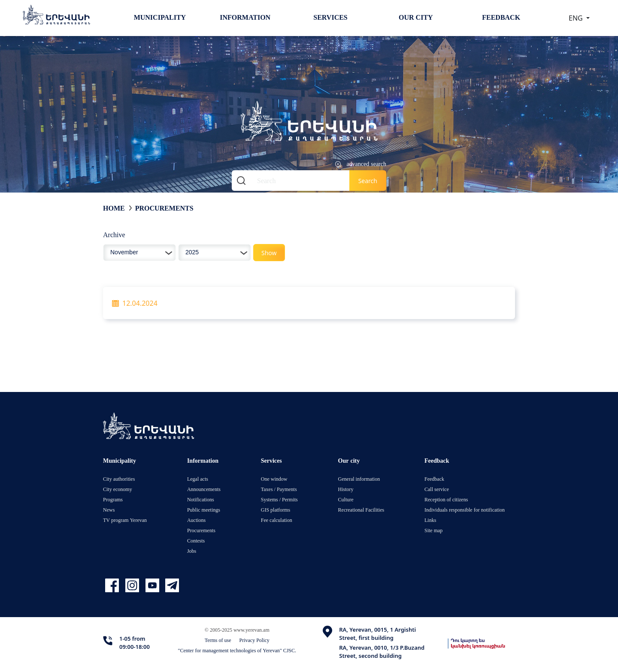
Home (114, 208)
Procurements (164, 208)
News (109, 510)
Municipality (160, 17)
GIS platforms (276, 510)
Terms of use (218, 640)
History (346, 489)
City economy (118, 489)
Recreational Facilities (361, 510)
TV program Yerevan (125, 520)
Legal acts (198, 479)
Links (430, 520)
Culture (346, 499)
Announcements (204, 489)
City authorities (119, 479)
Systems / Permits (279, 499)
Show (269, 253)
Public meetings (204, 510)
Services (330, 17)
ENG (577, 18)
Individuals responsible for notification (465, 510)
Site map (433, 530)
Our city (416, 17)
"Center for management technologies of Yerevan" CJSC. (237, 650)
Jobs (192, 551)
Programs (113, 499)
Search (368, 181)
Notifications (201, 499)
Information (245, 17)
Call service (437, 489)
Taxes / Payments (279, 489)
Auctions (196, 520)
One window (274, 479)
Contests (196, 541)
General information (359, 479)
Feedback (501, 17)
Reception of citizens (446, 499)
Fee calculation (277, 520)
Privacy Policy (254, 640)
